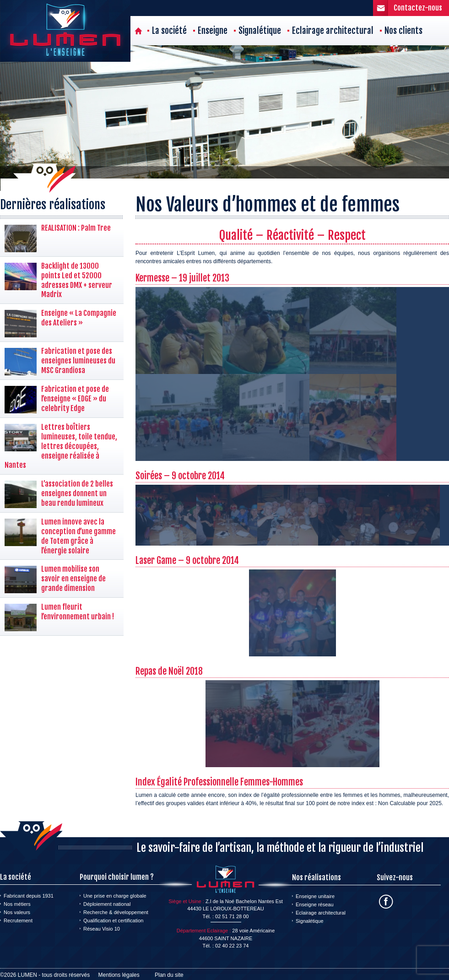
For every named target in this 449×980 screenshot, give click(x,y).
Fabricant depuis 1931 (29, 896)
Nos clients (403, 31)
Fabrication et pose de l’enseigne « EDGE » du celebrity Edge (75, 399)
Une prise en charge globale (115, 896)
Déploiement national (107, 904)
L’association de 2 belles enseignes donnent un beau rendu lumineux (77, 493)
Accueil (138, 31)
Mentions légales (119, 975)
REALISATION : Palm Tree (76, 228)
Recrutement (18, 920)
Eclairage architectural (333, 31)
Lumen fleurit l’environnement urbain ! (78, 612)
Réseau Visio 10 (102, 929)
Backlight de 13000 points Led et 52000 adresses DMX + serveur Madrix (77, 280)
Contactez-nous (418, 8)
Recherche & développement (116, 912)
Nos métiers (17, 904)
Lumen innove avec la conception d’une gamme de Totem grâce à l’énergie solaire (78, 536)
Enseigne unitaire (315, 896)
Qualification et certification (113, 920)
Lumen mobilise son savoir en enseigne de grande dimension (73, 579)
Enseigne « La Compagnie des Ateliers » (79, 318)
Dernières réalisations (53, 205)
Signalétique (260, 31)
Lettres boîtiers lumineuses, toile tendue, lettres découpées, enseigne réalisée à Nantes (61, 446)
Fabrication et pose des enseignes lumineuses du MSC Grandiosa (78, 361)
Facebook (386, 901)
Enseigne (213, 31)
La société (169, 31)
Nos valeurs (17, 912)
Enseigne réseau (315, 904)
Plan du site (169, 975)
